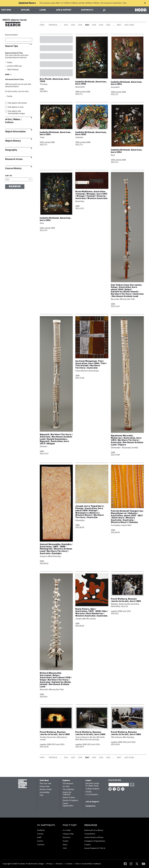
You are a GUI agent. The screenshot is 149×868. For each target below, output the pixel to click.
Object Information (15, 132)
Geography (11, 150)
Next (119, 25)
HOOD (141, 10)
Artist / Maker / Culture (13, 121)
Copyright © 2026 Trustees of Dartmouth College (23, 864)
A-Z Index (67, 830)
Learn (43, 10)
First (42, 25)
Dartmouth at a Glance (94, 830)
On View (66, 786)
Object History (13, 141)
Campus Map (68, 834)
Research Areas (14, 159)
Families (41, 845)
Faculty (88, 792)
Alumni (40, 841)
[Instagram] (131, 864)
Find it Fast (70, 825)
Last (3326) (129, 25)
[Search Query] (119, 785)
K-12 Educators (92, 794)
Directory (67, 837)
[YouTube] (143, 864)
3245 (73, 25)
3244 (66, 25)
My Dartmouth (46, 825)
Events (66, 841)
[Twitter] (137, 864)
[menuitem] (47, 835)
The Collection (68, 789)
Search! (15, 187)
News (65, 845)
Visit (65, 848)
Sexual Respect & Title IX (95, 848)
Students (41, 830)
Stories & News (69, 797)
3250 (108, 25)
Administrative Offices (94, 837)
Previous (53, 25)
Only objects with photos (17, 103)
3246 (80, 25)
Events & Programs (70, 800)
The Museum (68, 783)
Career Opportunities (68, 804)
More (7, 75)
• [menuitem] (45, 864)
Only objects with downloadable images (16, 112)
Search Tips (12, 46)
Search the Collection (67, 793)
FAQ (41, 795)
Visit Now (6, 10)
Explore (25, 10)
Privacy (50, 864)
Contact (69, 864)
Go (132, 785)
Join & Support (64, 10)
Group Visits (45, 786)
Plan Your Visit (45, 783)
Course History (13, 168)
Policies (59, 864)
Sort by (9, 176)
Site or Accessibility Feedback (88, 864)
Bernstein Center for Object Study (92, 785)
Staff (39, 837)
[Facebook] (125, 864)
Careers (87, 845)
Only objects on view (16, 107)
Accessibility (45, 792)
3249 (101, 25)
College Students (92, 789)
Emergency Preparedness (95, 841)
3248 (94, 25)
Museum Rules (46, 789)
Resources (91, 825)
